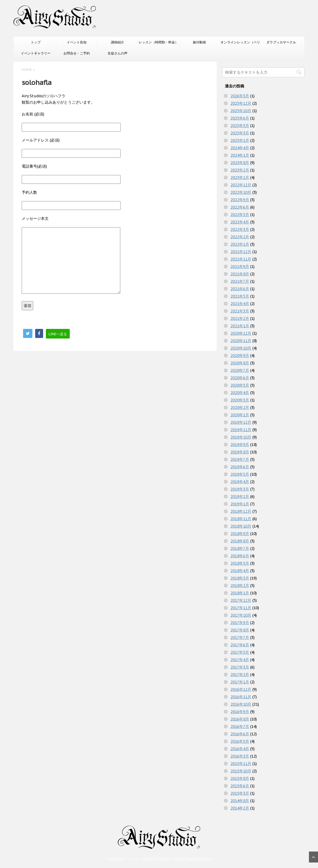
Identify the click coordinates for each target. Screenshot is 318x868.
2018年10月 (241, 526)
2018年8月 (240, 541)
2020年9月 (240, 356)
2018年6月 (240, 556)
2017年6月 (240, 645)
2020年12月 (241, 333)
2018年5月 (240, 563)
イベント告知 (77, 42)
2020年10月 (241, 348)
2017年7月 (240, 637)
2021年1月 (240, 326)
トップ (36, 42)
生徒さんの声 (118, 53)
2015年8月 (240, 778)
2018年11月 (241, 519)
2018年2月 (240, 586)
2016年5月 (240, 741)
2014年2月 (240, 808)
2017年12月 (241, 600)
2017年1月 (240, 682)
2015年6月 (240, 786)
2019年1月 (240, 504)
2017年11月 (241, 608)
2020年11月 (241, 341)
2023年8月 (240, 163)
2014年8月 (240, 801)
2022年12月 (241, 185)
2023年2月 (240, 170)
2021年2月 (240, 318)
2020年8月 (240, 363)
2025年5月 (240, 126)
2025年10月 (241, 111)
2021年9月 (240, 267)
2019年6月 (240, 467)
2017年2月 (240, 675)
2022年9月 (240, 200)
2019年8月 (240, 452)
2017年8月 (240, 630)
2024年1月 (240, 155)
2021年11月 (241, 259)
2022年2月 (240, 237)
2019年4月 (240, 482)
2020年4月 (240, 393)
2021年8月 (240, 274)
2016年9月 (240, 712)
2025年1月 (240, 140)
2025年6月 (240, 118)
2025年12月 (241, 103)
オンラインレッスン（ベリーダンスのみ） (240, 44)
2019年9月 (240, 445)
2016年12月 (241, 689)
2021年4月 (240, 304)
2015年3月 (240, 793)
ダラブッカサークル (281, 42)
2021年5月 (240, 296)
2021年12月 (241, 252)
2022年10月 (241, 192)
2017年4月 (240, 660)
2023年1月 (240, 178)
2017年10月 (241, 615)
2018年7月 (240, 548)
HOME (27, 70)
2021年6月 (240, 289)
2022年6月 (240, 207)
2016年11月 (241, 697)
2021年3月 (240, 311)
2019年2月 (240, 497)
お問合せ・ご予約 (77, 53)
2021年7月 (240, 281)
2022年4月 (240, 222)
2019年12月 (241, 422)
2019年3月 (240, 489)
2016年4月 (240, 749)
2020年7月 (240, 370)
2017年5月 (240, 652)
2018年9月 (240, 534)
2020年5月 (240, 385)
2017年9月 (240, 623)
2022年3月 (240, 229)
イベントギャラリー (36, 53)
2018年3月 (240, 578)
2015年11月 (241, 764)
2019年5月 (240, 474)
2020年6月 (240, 378)
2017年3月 (240, 667)
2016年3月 (240, 756)
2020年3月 (240, 400)
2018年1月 (240, 593)
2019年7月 (240, 459)
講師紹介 (118, 42)
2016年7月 (240, 726)
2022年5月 (240, 215)
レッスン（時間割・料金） (158, 42)
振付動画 (199, 42)
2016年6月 (240, 734)
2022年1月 (240, 244)
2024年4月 (240, 148)
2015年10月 (241, 771)
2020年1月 (240, 415)
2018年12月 (241, 511)
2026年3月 (240, 96)
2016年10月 (241, 704)
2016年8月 (240, 719)
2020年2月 (240, 407)
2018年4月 (240, 571)
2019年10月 (241, 437)
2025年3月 (240, 133)
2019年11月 (241, 430)
